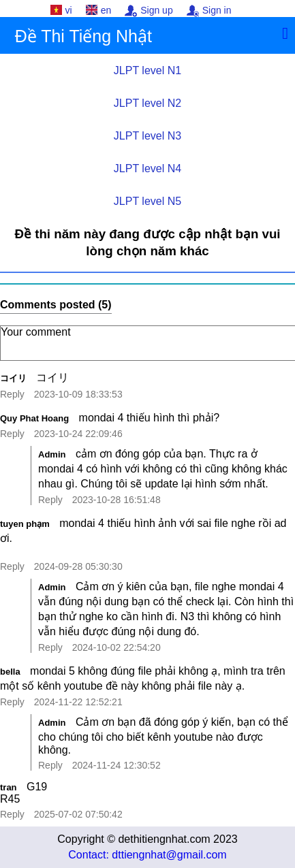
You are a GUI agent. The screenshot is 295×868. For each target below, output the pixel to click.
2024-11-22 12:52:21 (78, 702)
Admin (52, 454)
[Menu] (285, 33)
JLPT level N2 (147, 103)
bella (10, 672)
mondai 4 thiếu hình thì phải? (150, 418)
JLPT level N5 (147, 201)
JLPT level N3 (147, 136)
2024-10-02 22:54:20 (117, 647)
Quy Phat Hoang (34, 418)
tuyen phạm (25, 524)
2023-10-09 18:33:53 (78, 394)
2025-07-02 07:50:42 (78, 814)
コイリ (13, 378)
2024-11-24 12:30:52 (117, 765)
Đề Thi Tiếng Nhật (83, 36)
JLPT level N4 (147, 168)
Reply (12, 394)
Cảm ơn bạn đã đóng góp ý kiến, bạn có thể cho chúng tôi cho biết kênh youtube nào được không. (163, 736)
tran (9, 787)
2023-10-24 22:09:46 (78, 434)
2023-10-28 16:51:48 (117, 500)
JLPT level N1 (147, 70)
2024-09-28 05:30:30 (78, 566)
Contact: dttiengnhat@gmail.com (147, 855)
